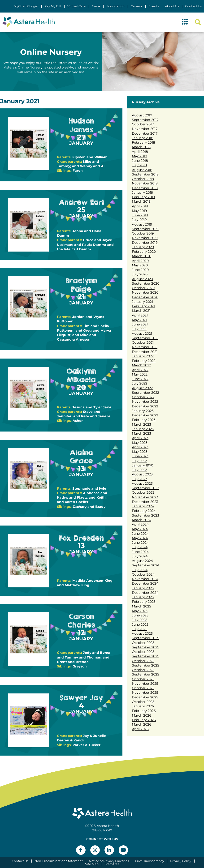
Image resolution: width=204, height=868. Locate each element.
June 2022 (140, 379)
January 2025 (143, 588)
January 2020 (143, 247)
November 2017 (145, 129)
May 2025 (140, 611)
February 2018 (143, 142)
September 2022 (145, 393)
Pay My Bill (53, 6)
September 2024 (146, 565)
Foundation (115, 6)
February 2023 (144, 420)
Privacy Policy (181, 861)
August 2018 (142, 170)
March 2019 (141, 201)
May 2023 (140, 443)
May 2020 (140, 265)
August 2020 (142, 279)
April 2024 (140, 524)
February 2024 (144, 511)
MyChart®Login (26, 6)
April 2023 (140, 438)
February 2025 (144, 602)
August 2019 (142, 224)
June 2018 (140, 161)
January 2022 (143, 356)
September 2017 (145, 120)
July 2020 (140, 274)
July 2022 (140, 383)
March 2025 (141, 606)
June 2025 (140, 615)
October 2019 (143, 233)
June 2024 (140, 534)
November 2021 (145, 347)
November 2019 (145, 238)
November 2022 (145, 402)
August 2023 (142, 474)
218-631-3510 (102, 830)
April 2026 (140, 729)
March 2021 (141, 311)
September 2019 (145, 229)
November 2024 (145, 579)
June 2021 (140, 324)
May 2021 (139, 320)
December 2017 (145, 133)
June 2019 (140, 215)
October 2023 (143, 492)
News (96, 6)
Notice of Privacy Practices (109, 861)
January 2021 (142, 302)
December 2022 (145, 406)
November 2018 (145, 183)
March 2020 (142, 256)
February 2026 (144, 711)
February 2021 (143, 306)
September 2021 (145, 338)
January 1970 (143, 465)
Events (154, 6)
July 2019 (139, 220)
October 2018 (143, 179)
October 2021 (143, 342)
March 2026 (142, 715)
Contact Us (193, 6)
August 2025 (142, 633)
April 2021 (140, 315)
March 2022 (141, 365)
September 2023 (145, 488)
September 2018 (145, 174)
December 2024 (145, 583)
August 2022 (142, 388)
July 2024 (140, 547)
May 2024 (140, 529)
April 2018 (140, 152)
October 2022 (143, 397)
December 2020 (145, 297)
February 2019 (143, 197)
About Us (172, 6)
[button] (185, 22)
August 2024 (142, 561)
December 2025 (145, 697)
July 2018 (139, 165)
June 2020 (140, 270)
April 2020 (140, 261)
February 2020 (144, 252)
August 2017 (142, 115)
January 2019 (143, 192)
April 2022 (140, 370)
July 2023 (140, 461)
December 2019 (145, 243)
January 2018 (143, 138)
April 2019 (140, 206)
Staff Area (112, 864)
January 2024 (143, 506)
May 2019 (139, 211)
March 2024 (142, 520)
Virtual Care (76, 6)
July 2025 (140, 620)
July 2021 (139, 329)
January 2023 (143, 411)
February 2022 (144, 361)
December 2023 (145, 502)
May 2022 (140, 374)
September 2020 (146, 283)
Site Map (92, 864)
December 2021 (145, 352)
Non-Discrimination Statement (59, 861)
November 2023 (145, 497)
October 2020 (143, 288)
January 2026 (143, 706)
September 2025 (145, 638)
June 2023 (140, 456)
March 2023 (141, 424)
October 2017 (143, 124)
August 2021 (142, 334)
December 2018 (145, 188)
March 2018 (141, 147)
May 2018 (139, 156)
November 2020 (145, 292)
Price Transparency (150, 861)
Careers (137, 6)
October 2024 (143, 574)
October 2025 (143, 643)
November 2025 (145, 684)
